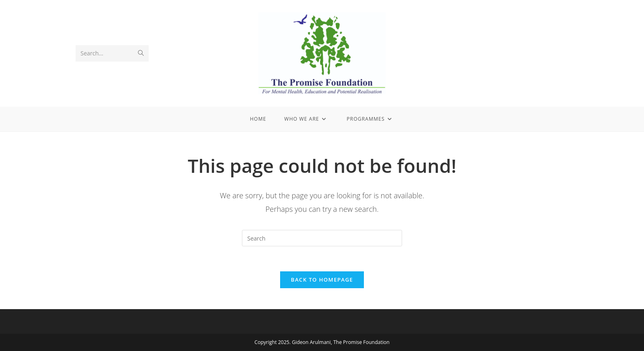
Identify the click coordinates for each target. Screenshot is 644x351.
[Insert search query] (322, 238)
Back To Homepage (322, 280)
